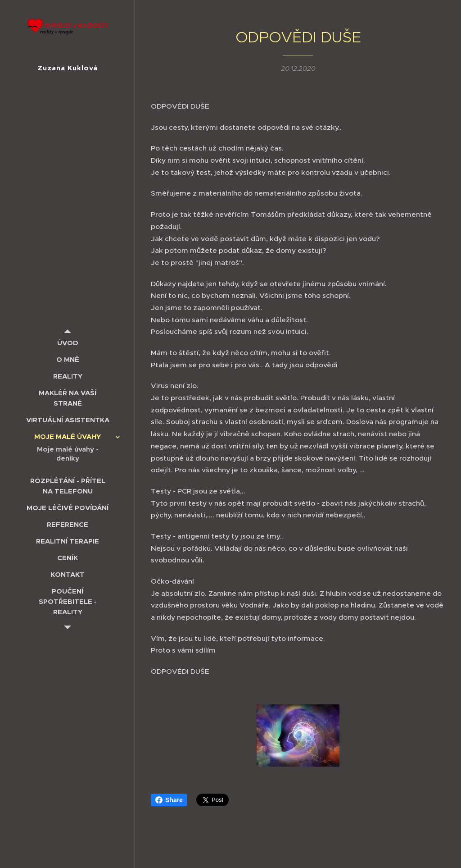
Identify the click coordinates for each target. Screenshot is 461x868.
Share (169, 800)
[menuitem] (68, 343)
